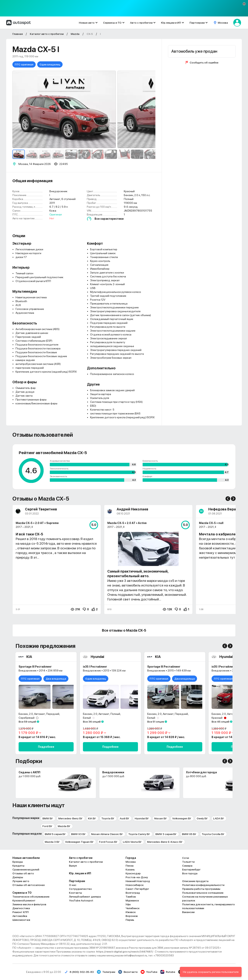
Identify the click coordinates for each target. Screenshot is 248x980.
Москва (131, 862)
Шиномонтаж (21, 920)
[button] (244, 4)
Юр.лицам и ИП (171, 23)
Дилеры (18, 877)
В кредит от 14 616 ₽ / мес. (37, 737)
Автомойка (20, 916)
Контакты (75, 893)
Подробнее (46, 747)
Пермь (130, 920)
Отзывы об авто (23, 873)
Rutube (168, 972)
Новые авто (87, 23)
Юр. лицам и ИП (80, 873)
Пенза (130, 866)
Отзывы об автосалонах (29, 885)
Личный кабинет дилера (85, 897)
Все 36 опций (92, 722)
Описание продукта (195, 881)
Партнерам (197, 23)
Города (131, 858)
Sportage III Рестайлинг (35, 667)
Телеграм (106, 972)
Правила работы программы (201, 889)
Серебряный (27, 718)
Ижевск (131, 912)
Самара (187, 866)
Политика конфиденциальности (203, 885)
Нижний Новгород (138, 881)
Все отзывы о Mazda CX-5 (124, 630)
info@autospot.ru (136, 955)
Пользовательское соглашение (203, 893)
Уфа (128, 904)
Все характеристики (109, 219)
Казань (130, 869)
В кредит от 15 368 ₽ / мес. (102, 737)
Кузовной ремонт (24, 900)
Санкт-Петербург (137, 889)
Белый (87, 718)
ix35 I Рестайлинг (95, 667)
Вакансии (188, 912)
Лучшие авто (21, 881)
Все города (190, 873)
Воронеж (132, 916)
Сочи (186, 858)
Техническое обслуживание (31, 897)
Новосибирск (135, 885)
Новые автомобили (26, 858)
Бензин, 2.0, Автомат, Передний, (39, 714)
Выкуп (73, 866)
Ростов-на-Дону (137, 877)
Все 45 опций (220, 722)
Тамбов (131, 897)
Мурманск (132, 900)
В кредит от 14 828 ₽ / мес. (166, 737)
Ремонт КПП (21, 912)
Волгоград (133, 893)
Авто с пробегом (141, 23)
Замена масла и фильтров (29, 904)
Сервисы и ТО (112, 23)
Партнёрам (77, 881)
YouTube (149, 972)
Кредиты (18, 866)
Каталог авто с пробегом (86, 862)
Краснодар (133, 873)
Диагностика (21, 908)
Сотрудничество (80, 889)
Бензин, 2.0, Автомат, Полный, (102, 714)
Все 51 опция (156, 722)
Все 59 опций (27, 722)
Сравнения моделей (26, 869)
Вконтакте (128, 972)
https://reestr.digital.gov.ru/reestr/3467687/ (125, 952)
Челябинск (133, 908)
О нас (73, 885)
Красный (217, 718)
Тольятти (188, 862)
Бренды (18, 862)
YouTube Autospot (81, 900)
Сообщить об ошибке (204, 63)
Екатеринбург (191, 869)
